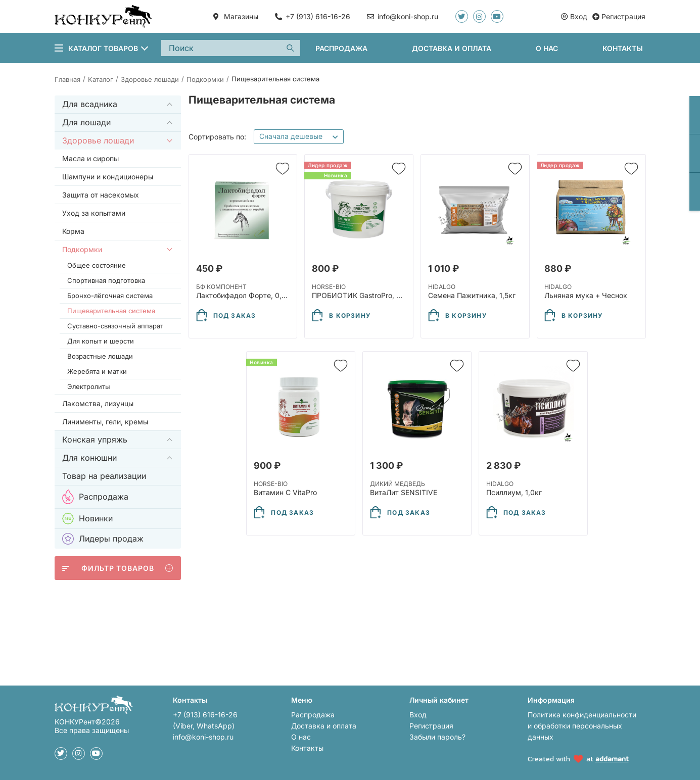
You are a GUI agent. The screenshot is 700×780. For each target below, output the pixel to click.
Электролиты (89, 386)
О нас (547, 48)
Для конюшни (89, 458)
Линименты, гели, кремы (105, 422)
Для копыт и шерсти (101, 341)
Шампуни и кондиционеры (108, 177)
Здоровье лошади (98, 140)
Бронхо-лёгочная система (110, 296)
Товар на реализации (104, 476)
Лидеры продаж (103, 539)
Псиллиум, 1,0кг (514, 492)
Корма (73, 231)
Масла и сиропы (90, 158)
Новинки (87, 519)
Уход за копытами (94, 213)
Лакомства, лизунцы (98, 403)
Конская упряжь (95, 440)
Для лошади (86, 122)
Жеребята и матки (97, 371)
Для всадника (90, 104)
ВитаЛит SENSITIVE (404, 492)
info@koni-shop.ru (203, 737)
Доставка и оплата (452, 48)
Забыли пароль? (437, 737)
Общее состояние (97, 265)
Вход (418, 715)
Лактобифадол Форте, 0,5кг (244, 295)
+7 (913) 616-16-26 (318, 16)
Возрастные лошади (100, 356)
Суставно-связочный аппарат (115, 326)
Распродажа (341, 48)
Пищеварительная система (111, 311)
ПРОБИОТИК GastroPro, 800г (362, 295)
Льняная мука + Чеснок (586, 295)
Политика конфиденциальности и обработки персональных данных (582, 726)
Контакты (623, 48)
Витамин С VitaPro (285, 492)
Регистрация (431, 726)
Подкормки (82, 249)
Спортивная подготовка (106, 280)
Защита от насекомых (101, 195)
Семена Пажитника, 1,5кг (472, 295)
